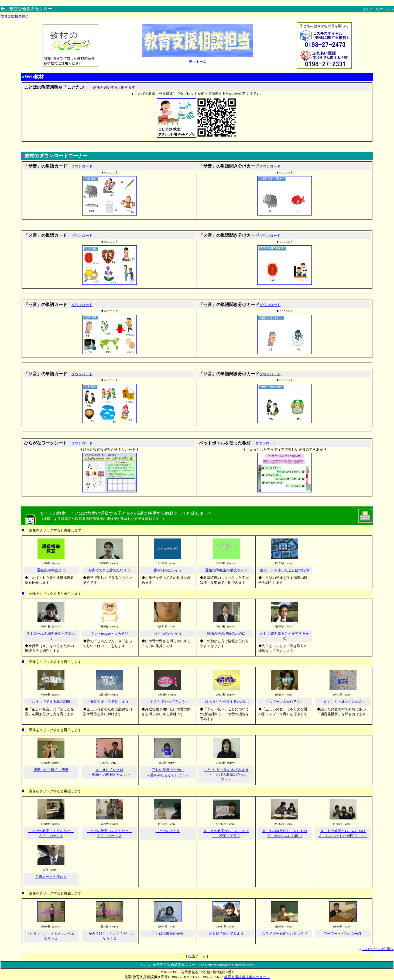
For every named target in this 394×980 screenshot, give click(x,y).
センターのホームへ (378, 9)
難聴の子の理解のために (226, 633)
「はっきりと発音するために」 (226, 702)
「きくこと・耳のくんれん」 (343, 702)
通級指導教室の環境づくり (226, 570)
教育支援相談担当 (15, 16)
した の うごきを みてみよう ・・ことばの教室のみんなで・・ (226, 775)
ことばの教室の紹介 (168, 934)
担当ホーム (198, 62)
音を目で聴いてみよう (226, 934)
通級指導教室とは (51, 570)
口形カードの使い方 (51, 877)
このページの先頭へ (378, 949)
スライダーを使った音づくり (285, 934)
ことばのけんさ (168, 831)
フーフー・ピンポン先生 (343, 934)
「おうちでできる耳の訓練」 (51, 702)
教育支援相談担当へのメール (247, 977)
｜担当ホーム (195, 956)
